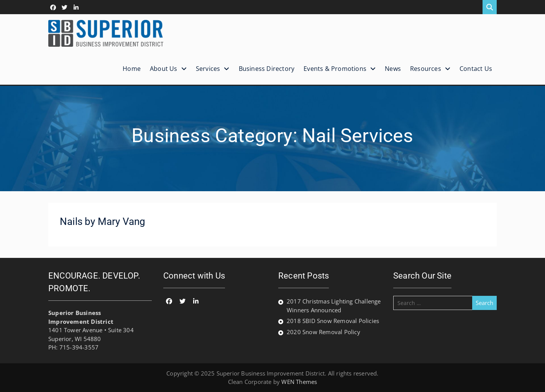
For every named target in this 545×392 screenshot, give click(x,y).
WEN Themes (299, 382)
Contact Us (476, 69)
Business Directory (267, 69)
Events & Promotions (335, 69)
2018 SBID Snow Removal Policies (333, 321)
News (393, 69)
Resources (426, 69)
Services (208, 69)
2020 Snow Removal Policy (323, 332)
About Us (164, 69)
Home (132, 69)
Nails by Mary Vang (103, 221)
